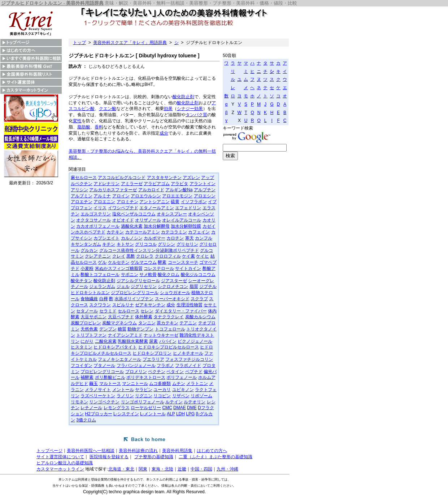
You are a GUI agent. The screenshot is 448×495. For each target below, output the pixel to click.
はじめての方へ (212, 451)
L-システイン (126, 414)
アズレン (191, 178)
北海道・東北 (121, 469)
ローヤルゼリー (146, 408)
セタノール (87, 311)
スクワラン (100, 305)
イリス (100, 208)
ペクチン (157, 372)
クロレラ (145, 256)
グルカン (89, 250)
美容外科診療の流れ (138, 451)
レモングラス (117, 408)
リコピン (162, 396)
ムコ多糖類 (160, 384)
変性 (77, 121)
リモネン (79, 402)
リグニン (144, 396)
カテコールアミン (143, 232)
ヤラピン (144, 390)
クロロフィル (168, 256)
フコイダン (82, 365)
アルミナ (102, 196)
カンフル (204, 238)
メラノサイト (98, 390)
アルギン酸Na (179, 190)
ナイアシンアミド (125, 335)
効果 (168, 109)
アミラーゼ (132, 184)
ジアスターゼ (174, 281)
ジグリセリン (144, 286)
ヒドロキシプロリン (152, 353)
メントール (123, 390)
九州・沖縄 (227, 469)
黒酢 (131, 256)
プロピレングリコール (102, 372)
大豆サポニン (93, 317)
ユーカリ (162, 390)
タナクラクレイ (169, 317)
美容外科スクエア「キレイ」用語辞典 (130, 43)
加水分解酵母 (157, 226)
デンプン (108, 329)
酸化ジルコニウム (198, 275)
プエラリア (153, 359)
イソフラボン (194, 202)
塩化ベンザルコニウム (134, 214)
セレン (147, 311)
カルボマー (155, 238)
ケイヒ (203, 256)
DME (192, 408)
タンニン (147, 323)
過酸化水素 (132, 226)
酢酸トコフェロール (100, 275)
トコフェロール (170, 329)
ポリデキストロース (146, 377)
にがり (87, 341)
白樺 (104, 299)
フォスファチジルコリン (189, 359)
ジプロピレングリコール (135, 293)
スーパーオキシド (172, 299)
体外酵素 (144, 317)
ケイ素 (188, 256)
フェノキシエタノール (119, 359)
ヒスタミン (82, 347)
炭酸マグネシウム (119, 323)
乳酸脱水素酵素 (133, 341)
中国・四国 (201, 469)
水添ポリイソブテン (134, 299)
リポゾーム (201, 396)
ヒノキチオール (188, 353)
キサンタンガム (86, 244)
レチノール (91, 408)
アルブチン (205, 190)
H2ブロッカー (98, 414)
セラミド (108, 311)
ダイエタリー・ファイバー (181, 311)
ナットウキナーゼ (161, 335)
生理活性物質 (190, 305)
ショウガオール (175, 293)
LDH (180, 414)
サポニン (130, 275)
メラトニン (197, 384)
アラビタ (179, 184)
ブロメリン (136, 372)
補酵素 (87, 377)
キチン (109, 244)
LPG (190, 414)
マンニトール (135, 384)
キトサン (125, 244)
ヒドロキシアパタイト (115, 347)
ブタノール (104, 365)
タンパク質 (196, 115)
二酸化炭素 (106, 341)
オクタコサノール (93, 220)
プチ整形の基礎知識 (154, 457)
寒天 (190, 238)
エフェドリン (188, 208)
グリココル (146, 244)
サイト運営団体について (60, 457)
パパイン (168, 341)
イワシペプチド (123, 208)
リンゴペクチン (104, 402)
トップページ (49, 451)
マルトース (110, 384)
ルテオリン (195, 402)
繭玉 (93, 384)
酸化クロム (169, 275)
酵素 (162, 262)
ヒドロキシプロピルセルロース (169, 347)
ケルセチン (119, 262)
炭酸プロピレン (86, 323)
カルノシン (132, 238)
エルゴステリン (96, 214)
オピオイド (123, 220)
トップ (79, 43)
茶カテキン (168, 323)
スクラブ (199, 299)
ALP (171, 414)
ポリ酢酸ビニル (110, 377)
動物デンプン (140, 329)
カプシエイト (106, 238)
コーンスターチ (183, 262)
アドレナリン (106, 184)
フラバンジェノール (136, 365)
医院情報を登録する (109, 457)
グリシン (166, 244)
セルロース (129, 311)
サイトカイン (188, 268)
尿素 (153, 341)
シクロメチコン (173, 286)
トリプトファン (91, 335)
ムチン (179, 384)
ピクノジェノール (195, 341)
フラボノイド (188, 365)
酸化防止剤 (183, 97)
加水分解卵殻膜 (186, 226)
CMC (167, 408)
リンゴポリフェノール (143, 402)
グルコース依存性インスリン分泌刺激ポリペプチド (149, 250)
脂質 (194, 286)
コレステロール (159, 268)
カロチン (175, 238)
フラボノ (165, 365)
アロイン (121, 196)
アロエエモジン (177, 196)
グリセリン (187, 244)
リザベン (181, 396)
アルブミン (82, 196)
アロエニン (104, 202)
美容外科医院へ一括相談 (91, 451)
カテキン (115, 232)
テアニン (188, 323)
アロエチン (82, 202)
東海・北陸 (162, 469)
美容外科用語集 (177, 451)
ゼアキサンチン (150, 305)
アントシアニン (155, 202)
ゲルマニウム (144, 262)
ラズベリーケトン (98, 396)
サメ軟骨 (148, 275)
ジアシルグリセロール (138, 281)
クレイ (119, 256)
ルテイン (174, 402)
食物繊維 (89, 299)
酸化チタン (82, 281)
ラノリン (125, 396)
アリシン (79, 190)
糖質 (122, 329)
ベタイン (175, 372)
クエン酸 (108, 109)
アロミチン (127, 202)
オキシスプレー (172, 214)
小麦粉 (87, 268)
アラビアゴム (157, 184)
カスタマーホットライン (60, 469)
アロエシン (205, 196)
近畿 (182, 469)
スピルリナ (123, 305)
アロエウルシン (146, 196)
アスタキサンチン (164, 178)
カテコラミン (174, 232)
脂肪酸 (84, 127)
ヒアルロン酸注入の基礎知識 (65, 463)
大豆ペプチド (121, 317)
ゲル (102, 262)
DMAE (180, 408)
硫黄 (175, 202)
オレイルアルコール (182, 220)
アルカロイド (151, 190)
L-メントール (153, 414)
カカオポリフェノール (98, 226)
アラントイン (203, 184)
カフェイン (199, 232)
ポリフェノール (182, 377)
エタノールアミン (157, 208)
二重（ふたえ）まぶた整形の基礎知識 (216, 457)
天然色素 (89, 329)
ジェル (123, 286)
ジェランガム (102, 286)
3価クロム (86, 420)
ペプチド (194, 372)
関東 (143, 469)
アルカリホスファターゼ (113, 190)
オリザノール (148, 220)
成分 (164, 133)
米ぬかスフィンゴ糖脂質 (119, 268)
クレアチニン (98, 256)
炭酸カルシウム (200, 317)
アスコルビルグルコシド (122, 178)
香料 (99, 127)
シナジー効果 (190, 109)
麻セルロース (84, 178)
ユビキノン (183, 390)
